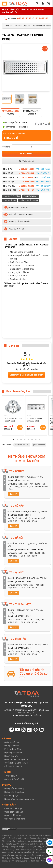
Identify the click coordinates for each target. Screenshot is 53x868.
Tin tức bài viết (11, 776)
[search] (37, 4)
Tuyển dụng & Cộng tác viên (16, 763)
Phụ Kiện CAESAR (22, 26)
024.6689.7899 (27, 182)
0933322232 (24, 18)
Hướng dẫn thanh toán (14, 792)
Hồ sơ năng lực (11, 756)
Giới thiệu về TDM (12, 743)
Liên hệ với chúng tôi (13, 767)
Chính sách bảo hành (14, 812)
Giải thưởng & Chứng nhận (16, 760)
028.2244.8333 (27, 169)
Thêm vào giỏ (27, 161)
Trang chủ (8, 26)
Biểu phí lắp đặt (11, 796)
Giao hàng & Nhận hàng (15, 819)
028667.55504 (26, 173)
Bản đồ (13, 494)
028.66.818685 (27, 177)
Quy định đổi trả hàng (14, 816)
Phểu (28, 255)
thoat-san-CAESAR (22, 445)
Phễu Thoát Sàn (10, 200)
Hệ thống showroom (13, 753)
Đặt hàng (26, 154)
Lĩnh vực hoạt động (13, 750)
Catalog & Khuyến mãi (14, 780)
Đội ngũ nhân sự (12, 746)
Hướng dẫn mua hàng (14, 789)
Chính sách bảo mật (13, 809)
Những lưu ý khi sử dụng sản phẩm (20, 799)
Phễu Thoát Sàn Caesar (42, 26)
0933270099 (37, 550)
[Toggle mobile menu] (5, 4)
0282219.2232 (26, 186)
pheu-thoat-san (39, 445)
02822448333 (41, 18)
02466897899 (24, 550)
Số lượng (6, 147)
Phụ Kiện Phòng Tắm (12, 196)
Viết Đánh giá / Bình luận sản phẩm (26, 375)
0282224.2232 (26, 190)
